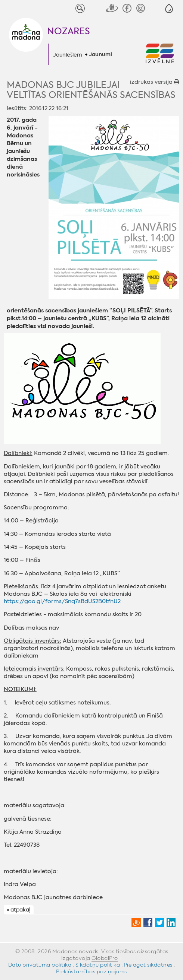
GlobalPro (105, 958)
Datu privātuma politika (40, 965)
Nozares (69, 31)
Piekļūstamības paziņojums (91, 971)
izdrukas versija (155, 82)
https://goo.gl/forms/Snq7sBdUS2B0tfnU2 (62, 601)
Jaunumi (100, 55)
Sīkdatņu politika (98, 965)
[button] (169, 8)
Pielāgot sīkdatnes (148, 965)
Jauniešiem (68, 55)
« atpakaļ (18, 910)
